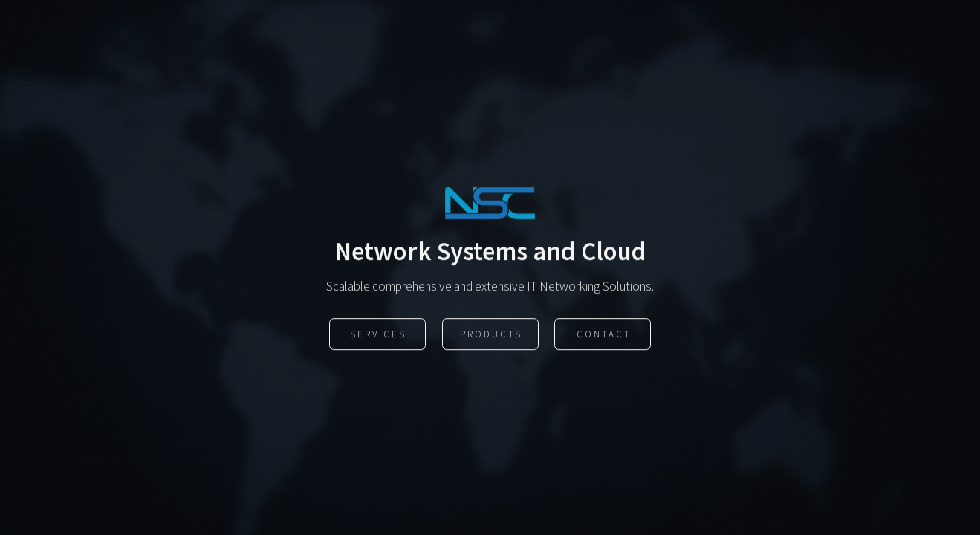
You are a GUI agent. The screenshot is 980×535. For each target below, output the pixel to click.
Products (491, 335)
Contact (604, 335)
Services (378, 335)
